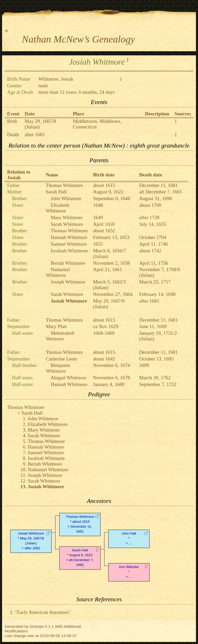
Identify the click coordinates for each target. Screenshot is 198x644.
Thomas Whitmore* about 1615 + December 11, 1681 (80, 524)
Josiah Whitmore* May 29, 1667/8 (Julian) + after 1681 (31, 541)
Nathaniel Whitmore (58, 272)
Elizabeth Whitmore (58, 208)
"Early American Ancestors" (43, 612)
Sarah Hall (56, 192)
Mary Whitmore (67, 217)
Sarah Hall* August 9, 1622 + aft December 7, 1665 (80, 557)
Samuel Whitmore (69, 244)
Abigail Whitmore (69, 378)
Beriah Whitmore (68, 263)
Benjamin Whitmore (58, 368)
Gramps (37, 626)
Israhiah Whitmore (69, 251)
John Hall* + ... (129, 538)
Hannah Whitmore (69, 237)
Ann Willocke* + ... (129, 572)
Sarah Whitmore (67, 224)
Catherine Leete (62, 359)
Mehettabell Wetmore (60, 336)
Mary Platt (56, 326)
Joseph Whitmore (68, 282)
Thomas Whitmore (64, 185)
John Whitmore (66, 198)
